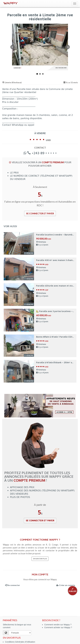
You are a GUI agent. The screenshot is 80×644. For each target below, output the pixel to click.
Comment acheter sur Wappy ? (58, 627)
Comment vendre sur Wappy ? (58, 625)
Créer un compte (66, 585)
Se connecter (12, 585)
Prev (13, 47)
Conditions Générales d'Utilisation (20, 642)
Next (68, 47)
